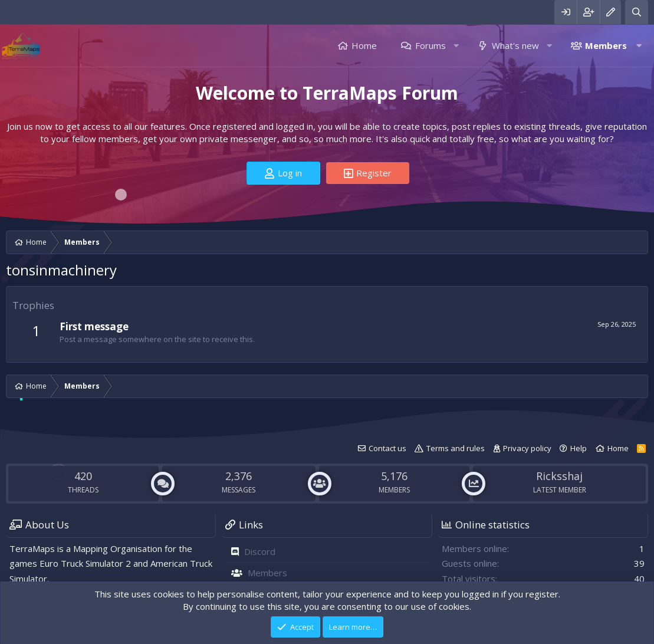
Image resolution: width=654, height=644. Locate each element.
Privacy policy (527, 448)
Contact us (387, 448)
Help (579, 448)
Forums (430, 45)
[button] (456, 46)
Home (364, 45)
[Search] (637, 12)
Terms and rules (456, 448)
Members (606, 45)
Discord (260, 551)
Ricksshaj (559, 476)
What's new (515, 45)
